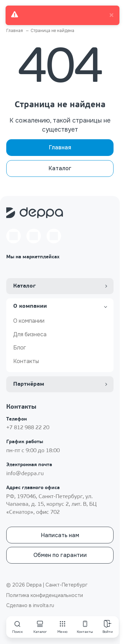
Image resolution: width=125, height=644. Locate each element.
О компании (29, 321)
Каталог (60, 168)
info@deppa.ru (25, 474)
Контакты (26, 361)
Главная (60, 147)
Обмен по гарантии (60, 555)
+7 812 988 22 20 (28, 428)
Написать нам (60, 535)
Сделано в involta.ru (30, 605)
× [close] (111, 15)
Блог (20, 348)
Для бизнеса (30, 334)
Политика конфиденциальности (45, 595)
